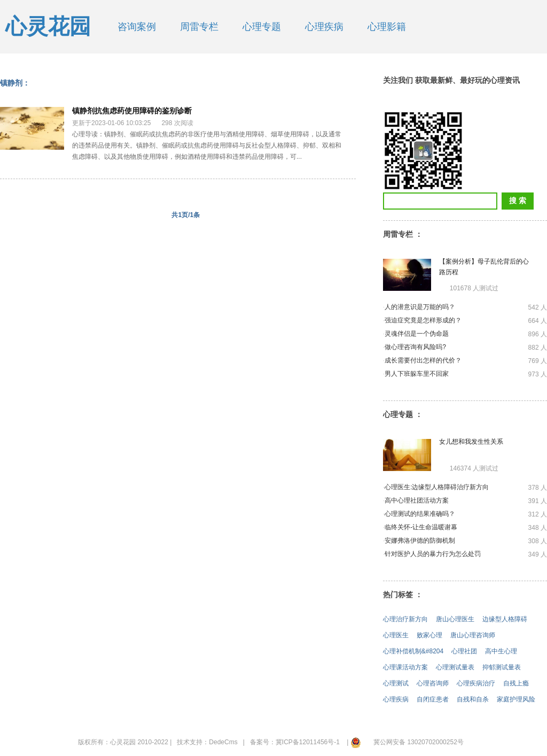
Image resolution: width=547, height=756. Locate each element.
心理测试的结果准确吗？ (420, 514)
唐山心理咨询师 (473, 635)
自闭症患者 (433, 699)
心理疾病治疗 (476, 683)
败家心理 (429, 635)
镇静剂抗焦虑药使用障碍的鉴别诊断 (132, 111)
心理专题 (262, 27)
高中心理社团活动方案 (417, 500)
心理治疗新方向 (405, 619)
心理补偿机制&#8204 (413, 651)
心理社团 (464, 651)
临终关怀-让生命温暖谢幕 (421, 527)
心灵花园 (48, 26)
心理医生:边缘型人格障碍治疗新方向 (437, 487)
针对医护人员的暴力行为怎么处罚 (433, 554)
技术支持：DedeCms (207, 742)
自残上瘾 (516, 683)
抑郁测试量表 (502, 667)
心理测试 (396, 683)
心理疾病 (324, 27)
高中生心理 (501, 651)
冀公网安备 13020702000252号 (419, 742)
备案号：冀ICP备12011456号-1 (295, 742)
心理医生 (396, 635)
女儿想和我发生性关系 (471, 442)
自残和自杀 (473, 699)
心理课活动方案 (405, 667)
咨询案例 (137, 27)
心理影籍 (387, 27)
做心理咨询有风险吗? (415, 347)
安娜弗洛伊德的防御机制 (420, 541)
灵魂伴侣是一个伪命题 (417, 334)
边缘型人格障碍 (505, 619)
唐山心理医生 (455, 619)
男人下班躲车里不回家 (417, 374)
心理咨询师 (433, 683)
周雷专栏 (199, 27)
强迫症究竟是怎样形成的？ (423, 320)
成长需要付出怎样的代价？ (423, 360)
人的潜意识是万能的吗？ (420, 307)
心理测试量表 (455, 667)
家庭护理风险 (516, 699)
